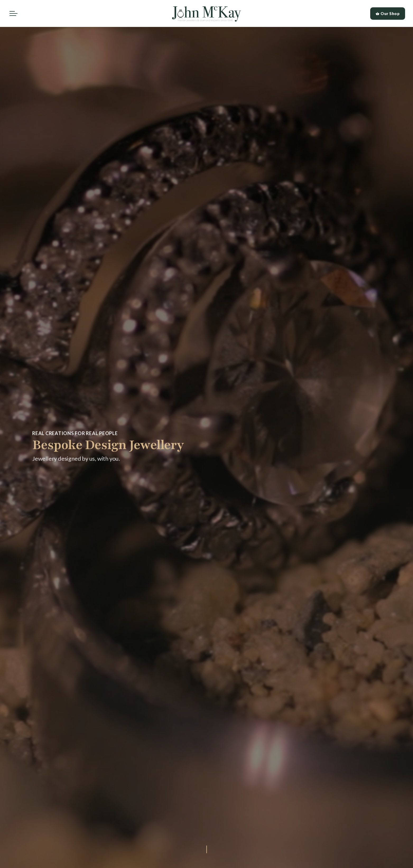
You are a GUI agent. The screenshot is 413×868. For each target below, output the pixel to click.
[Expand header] (13, 13)
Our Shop (388, 14)
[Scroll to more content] (207, 848)
